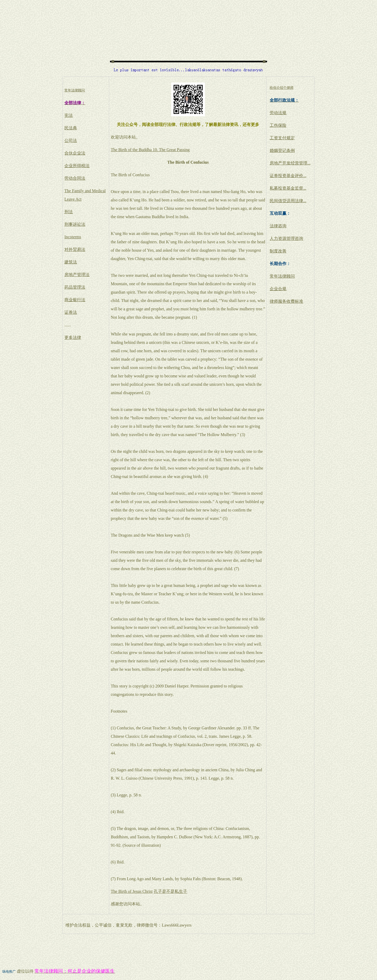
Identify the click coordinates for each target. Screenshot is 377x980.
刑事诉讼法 (75, 224)
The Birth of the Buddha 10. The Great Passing (150, 150)
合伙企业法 (75, 153)
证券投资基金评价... (288, 176)
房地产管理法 (77, 275)
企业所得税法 (77, 166)
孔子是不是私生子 (170, 891)
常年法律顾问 (282, 276)
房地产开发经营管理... (290, 163)
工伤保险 (278, 125)
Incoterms (73, 237)
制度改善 (278, 251)
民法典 (71, 128)
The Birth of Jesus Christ (132, 891)
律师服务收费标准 (286, 301)
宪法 (69, 115)
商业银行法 (75, 300)
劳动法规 (278, 113)
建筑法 (71, 262)
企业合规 (278, 289)
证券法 (71, 312)
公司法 (71, 141)
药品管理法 (75, 287)
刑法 (69, 212)
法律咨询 (278, 226)
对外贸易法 (75, 249)
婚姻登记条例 (282, 150)
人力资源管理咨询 (286, 238)
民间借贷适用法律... (288, 201)
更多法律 (73, 337)
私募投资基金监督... (288, 188)
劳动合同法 (75, 178)
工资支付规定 (282, 138)
